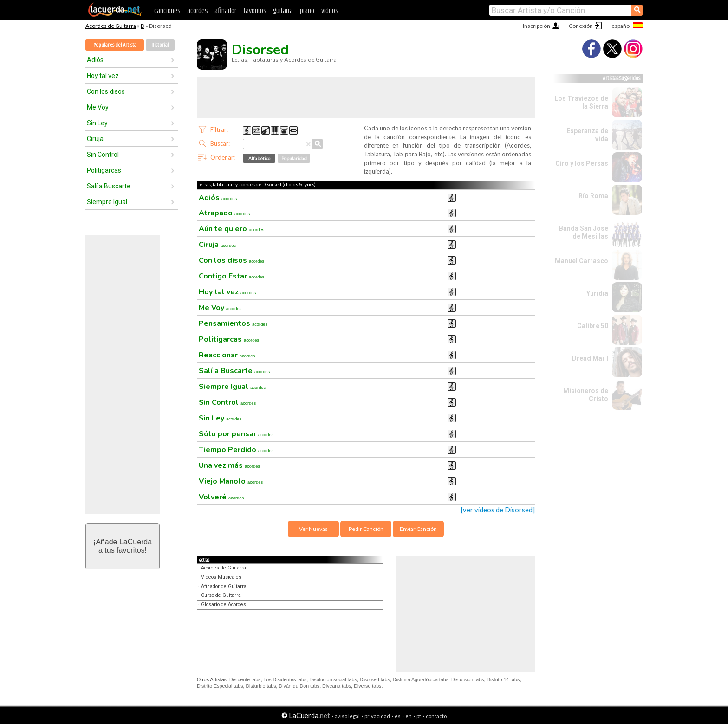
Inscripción (536, 26)
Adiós (95, 60)
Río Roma (593, 196)
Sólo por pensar (236, 434)
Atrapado (224, 213)
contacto (436, 716)
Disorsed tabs (375, 679)
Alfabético (259, 158)
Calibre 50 (593, 326)
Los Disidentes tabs (285, 679)
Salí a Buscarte (109, 186)
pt (419, 716)
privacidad (377, 716)
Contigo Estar (231, 276)
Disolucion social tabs (333, 679)
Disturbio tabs (261, 686)
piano (307, 11)
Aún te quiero (231, 229)
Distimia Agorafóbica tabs (421, 679)
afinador (225, 11)
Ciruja (95, 139)
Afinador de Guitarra (224, 586)
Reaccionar (227, 355)
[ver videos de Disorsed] (498, 510)
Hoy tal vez (103, 76)
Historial (160, 45)
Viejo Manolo (231, 481)
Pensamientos (233, 323)
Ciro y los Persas (582, 163)
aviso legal (347, 716)
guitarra (283, 11)
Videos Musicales (221, 577)
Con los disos (106, 91)
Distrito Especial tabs (220, 686)
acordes (197, 11)
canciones (167, 11)
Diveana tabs (337, 686)
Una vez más (229, 465)
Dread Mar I (590, 358)
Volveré (221, 497)
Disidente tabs (245, 679)
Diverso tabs (367, 686)
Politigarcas (104, 170)
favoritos (255, 11)
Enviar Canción (418, 529)
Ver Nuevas (313, 529)
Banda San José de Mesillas (584, 232)
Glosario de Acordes (224, 604)
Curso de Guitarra (221, 595)
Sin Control (103, 155)
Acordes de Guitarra (111, 26)
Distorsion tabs (468, 679)
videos (330, 11)
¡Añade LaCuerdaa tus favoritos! (123, 546)
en (409, 716)
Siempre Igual (107, 202)
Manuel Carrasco (582, 261)
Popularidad (294, 158)
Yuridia (597, 293)
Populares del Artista (115, 45)
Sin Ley (97, 123)
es (398, 716)
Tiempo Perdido (236, 450)
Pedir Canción (366, 529)
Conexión (581, 26)
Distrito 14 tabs (503, 679)
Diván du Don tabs (299, 686)
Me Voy (98, 107)
